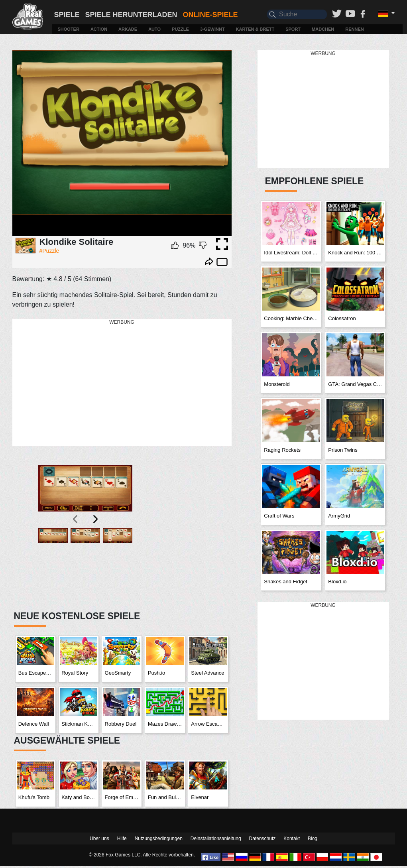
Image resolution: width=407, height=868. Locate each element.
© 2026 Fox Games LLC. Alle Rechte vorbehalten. (142, 855)
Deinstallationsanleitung (216, 838)
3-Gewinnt (212, 29)
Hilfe (122, 838)
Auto (154, 29)
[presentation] (76, 519)
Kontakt (292, 838)
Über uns (99, 838)
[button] (53, 565)
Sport (293, 29)
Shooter (68, 29)
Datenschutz (262, 838)
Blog (313, 838)
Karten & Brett (255, 29)
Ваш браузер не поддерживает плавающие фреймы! (122, 143)
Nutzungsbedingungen (159, 838)
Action (99, 29)
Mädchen (323, 29)
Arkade (128, 29)
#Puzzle (49, 251)
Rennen (354, 29)
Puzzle (180, 29)
